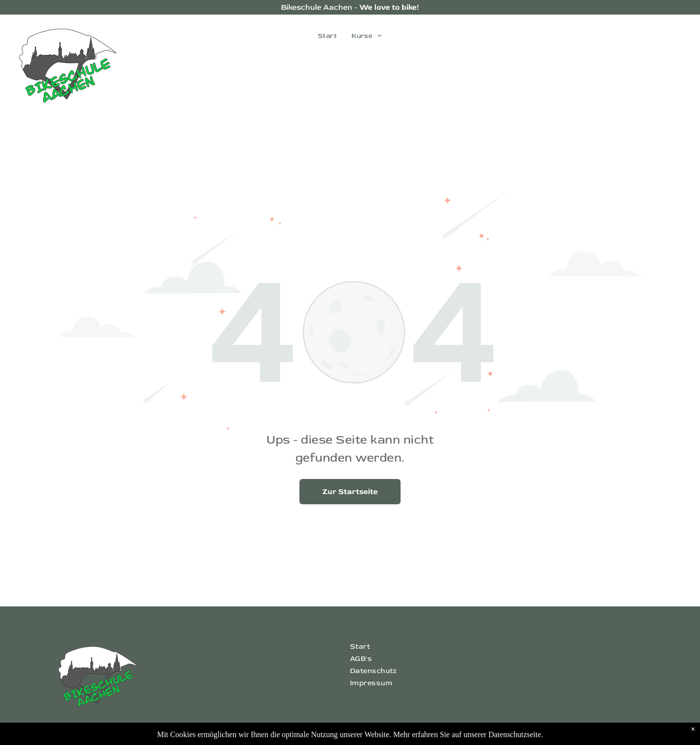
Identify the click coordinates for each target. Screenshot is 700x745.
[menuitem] (327, 36)
